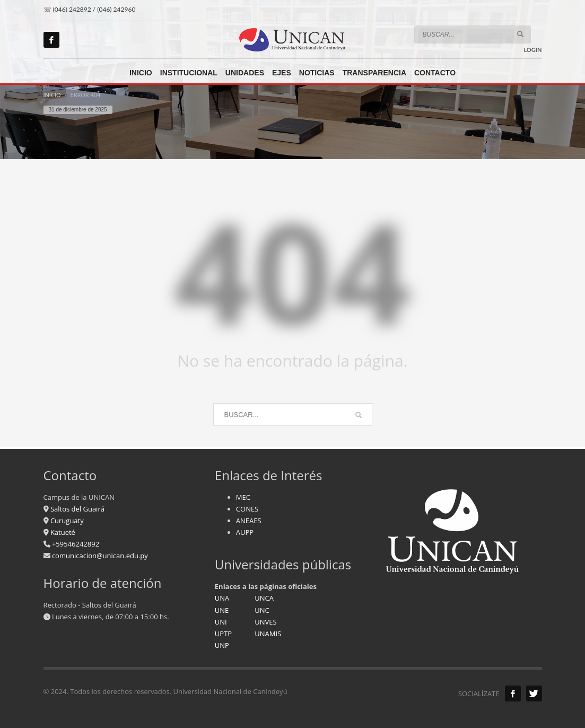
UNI (221, 622)
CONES (247, 509)
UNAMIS (268, 634)
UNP (222, 645)
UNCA (264, 598)
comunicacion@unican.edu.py (100, 556)
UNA (222, 598)
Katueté (62, 532)
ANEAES (249, 521)
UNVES (265, 622)
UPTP (223, 634)
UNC (262, 610)
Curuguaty (66, 521)
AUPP (245, 532)
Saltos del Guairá (77, 509)
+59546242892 (75, 544)
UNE (222, 610)
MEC (243, 497)
